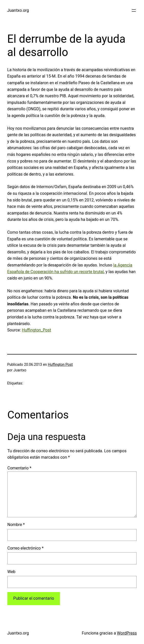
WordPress (127, 633)
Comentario (19, 468)
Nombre (16, 525)
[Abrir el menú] (134, 10)
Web (11, 572)
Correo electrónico (26, 548)
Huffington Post (60, 364)
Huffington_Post (37, 330)
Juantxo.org (18, 10)
